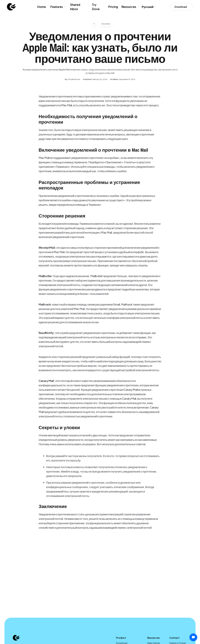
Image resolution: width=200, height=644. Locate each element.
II (94, 24)
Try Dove (96, 7)
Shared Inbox (75, 7)
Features (57, 7)
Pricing (113, 7)
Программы (106, 24)
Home (42, 7)
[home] (11, 7)
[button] (58, 7)
